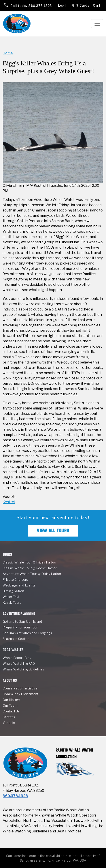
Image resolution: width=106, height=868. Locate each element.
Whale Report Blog (17, 658)
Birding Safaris (14, 591)
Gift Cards (81, 5)
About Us (10, 680)
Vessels (9, 723)
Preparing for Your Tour (20, 627)
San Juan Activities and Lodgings (27, 633)
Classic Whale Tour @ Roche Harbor (30, 568)
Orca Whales (13, 650)
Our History (11, 700)
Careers (9, 717)
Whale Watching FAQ (19, 663)
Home (8, 53)
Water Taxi (11, 597)
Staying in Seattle (16, 639)
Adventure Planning (19, 614)
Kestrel (9, 502)
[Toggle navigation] (97, 24)
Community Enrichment (21, 694)
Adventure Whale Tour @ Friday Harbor (32, 574)
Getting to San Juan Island (22, 621)
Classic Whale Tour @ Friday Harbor (29, 562)
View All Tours (53, 531)
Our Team (10, 705)
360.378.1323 (31, 5)
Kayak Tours (12, 602)
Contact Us (11, 711)
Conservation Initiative (20, 688)
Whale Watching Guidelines (24, 669)
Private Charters (15, 580)
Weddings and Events (19, 585)
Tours (7, 554)
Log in (63, 5)
